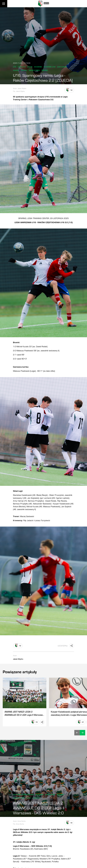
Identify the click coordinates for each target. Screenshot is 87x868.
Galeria (24, 70)
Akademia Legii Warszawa (23, 794)
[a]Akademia (62, 67)
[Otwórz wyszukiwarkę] (83, 4)
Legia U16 (22, 67)
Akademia (38, 67)
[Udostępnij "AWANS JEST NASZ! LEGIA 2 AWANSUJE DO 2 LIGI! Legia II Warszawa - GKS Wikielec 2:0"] (42, 722)
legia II (29, 798)
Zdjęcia (16, 70)
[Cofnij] (77, 733)
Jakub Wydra (34, 70)
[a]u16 (30, 67)
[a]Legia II (37, 798)
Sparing (45, 70)
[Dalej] (82, 733)
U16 (15, 67)
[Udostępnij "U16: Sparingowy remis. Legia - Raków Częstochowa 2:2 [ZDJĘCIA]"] (72, 646)
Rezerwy (61, 794)
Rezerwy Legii (19, 798)
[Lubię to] (69, 90)
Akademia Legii (50, 67)
